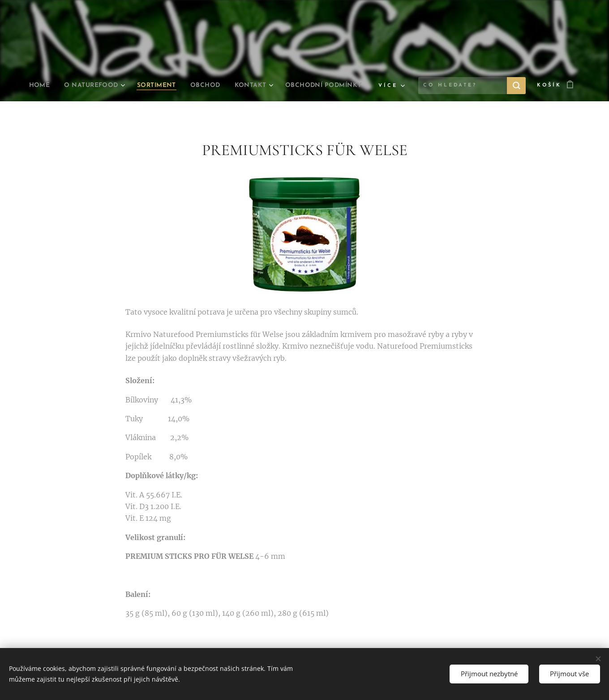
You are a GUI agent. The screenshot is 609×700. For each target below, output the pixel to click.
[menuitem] (78, 86)
